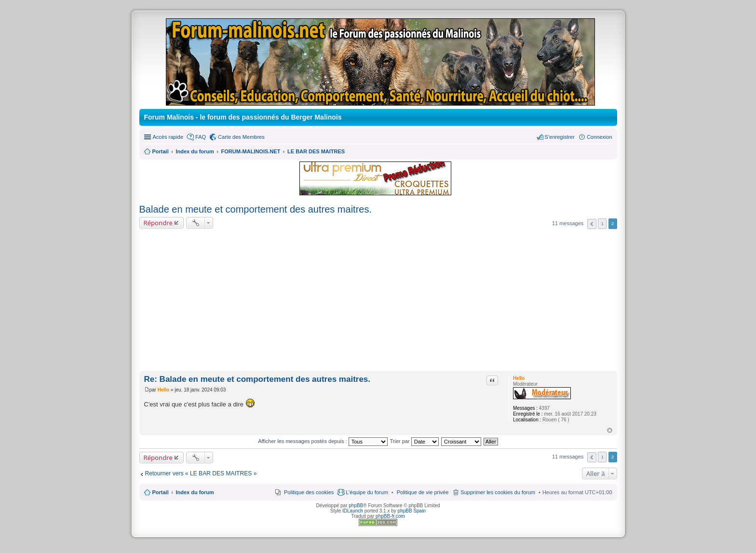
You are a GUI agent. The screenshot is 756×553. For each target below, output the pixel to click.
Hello (519, 378)
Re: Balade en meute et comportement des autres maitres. (257, 379)
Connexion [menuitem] (600, 137)
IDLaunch (353, 511)
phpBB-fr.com (390, 516)
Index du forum (195, 492)
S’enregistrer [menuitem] (560, 137)
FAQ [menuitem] (201, 137)
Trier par (414, 441)
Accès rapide (168, 137)
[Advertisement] (378, 301)
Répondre (158, 223)
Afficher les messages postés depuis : (323, 441)
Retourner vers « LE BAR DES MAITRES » (201, 473)
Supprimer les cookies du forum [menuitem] (498, 492)
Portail (161, 151)
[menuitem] (423, 492)
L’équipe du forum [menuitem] (367, 492)
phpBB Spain (412, 511)
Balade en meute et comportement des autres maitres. (256, 209)
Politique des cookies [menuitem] (309, 492)
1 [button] (603, 223)
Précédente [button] (592, 224)
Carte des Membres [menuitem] (241, 137)
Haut (610, 430)
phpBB (356, 506)
